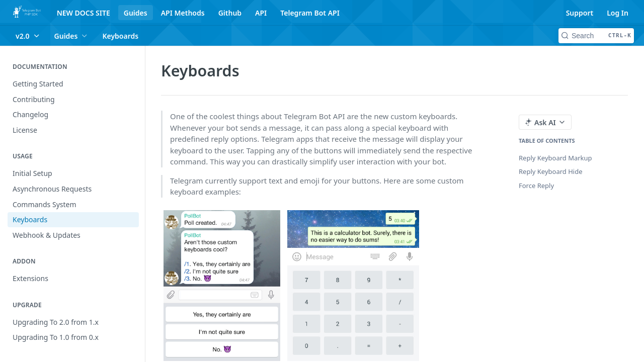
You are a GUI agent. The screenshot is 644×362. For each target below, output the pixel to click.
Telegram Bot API (310, 13)
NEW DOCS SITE (84, 13)
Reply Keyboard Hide (550, 171)
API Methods (183, 13)
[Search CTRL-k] (596, 36)
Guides (136, 13)
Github (230, 13)
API (261, 13)
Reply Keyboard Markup (555, 158)
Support (580, 13)
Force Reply (536, 186)
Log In (618, 13)
